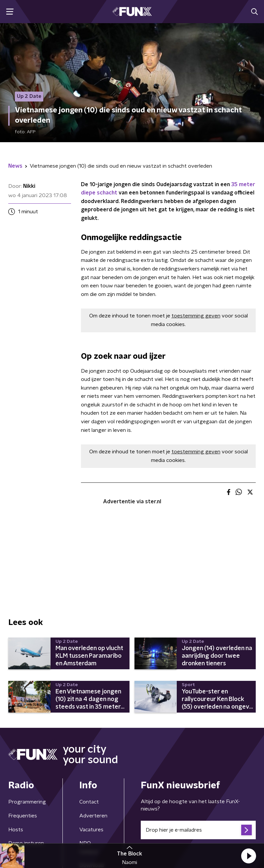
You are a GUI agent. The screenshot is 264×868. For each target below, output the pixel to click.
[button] (248, 856)
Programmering (27, 802)
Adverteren (93, 816)
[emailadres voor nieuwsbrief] (198, 830)
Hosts (16, 830)
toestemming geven (196, 316)
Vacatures (91, 830)
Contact (89, 802)
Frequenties (23, 816)
